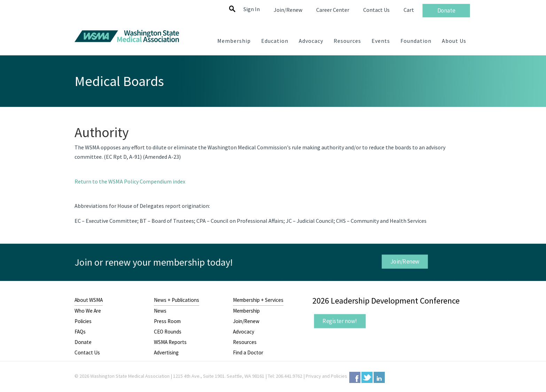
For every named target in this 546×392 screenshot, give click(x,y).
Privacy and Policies (326, 376)
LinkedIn (379, 377)
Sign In (252, 9)
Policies (83, 321)
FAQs (80, 332)
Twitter (367, 377)
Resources (245, 342)
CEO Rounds (168, 332)
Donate (83, 342)
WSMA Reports (170, 342)
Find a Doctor (248, 352)
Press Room (167, 321)
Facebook (355, 377)
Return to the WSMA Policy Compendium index (130, 181)
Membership (246, 311)
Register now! (340, 321)
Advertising (166, 352)
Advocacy (244, 332)
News (160, 311)
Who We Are (88, 311)
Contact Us (87, 352)
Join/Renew (405, 261)
